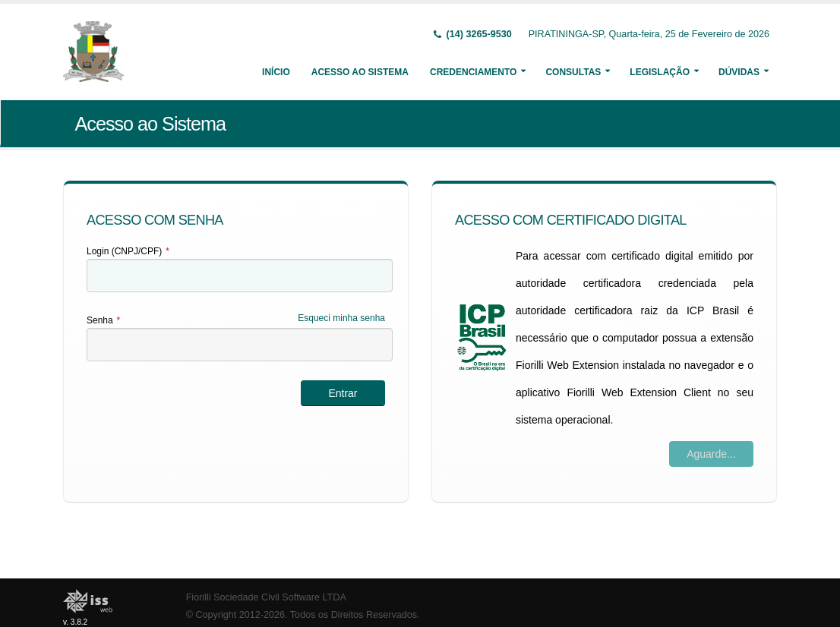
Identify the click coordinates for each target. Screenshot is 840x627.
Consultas (573, 72)
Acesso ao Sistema (360, 72)
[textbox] (240, 276)
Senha (103, 320)
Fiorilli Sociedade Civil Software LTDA (266, 597)
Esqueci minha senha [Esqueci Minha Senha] (341, 318)
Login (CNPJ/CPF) (128, 251)
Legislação (660, 72)
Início (276, 72)
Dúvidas (739, 72)
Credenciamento (473, 72)
